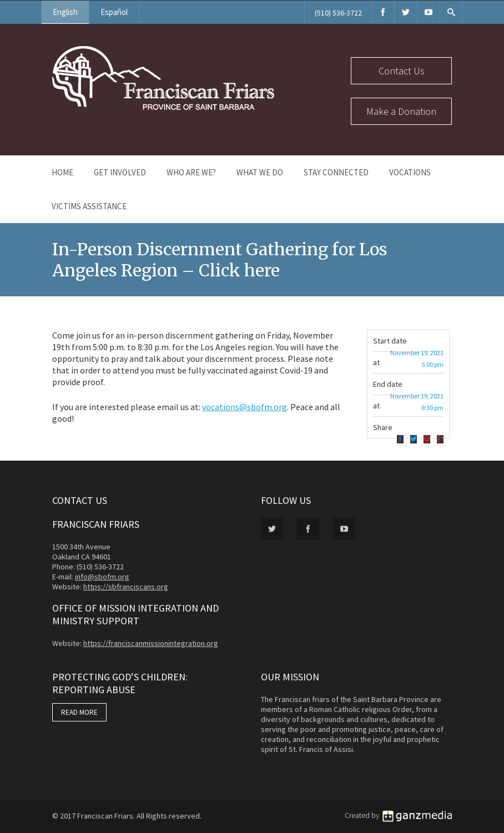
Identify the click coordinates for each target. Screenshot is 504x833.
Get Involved (120, 172)
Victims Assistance (89, 206)
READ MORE (79, 712)
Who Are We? (191, 172)
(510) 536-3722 (338, 13)
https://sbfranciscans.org (126, 587)
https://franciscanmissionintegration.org (151, 643)
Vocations (410, 172)
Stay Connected (336, 172)
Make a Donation (401, 111)
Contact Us (402, 71)
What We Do (260, 172)
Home (62, 172)
